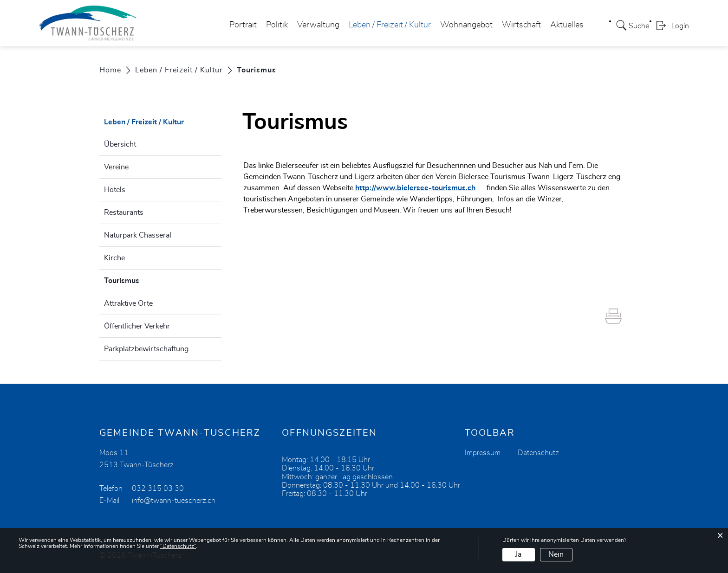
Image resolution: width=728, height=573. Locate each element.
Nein (556, 554)
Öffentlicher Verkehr (137, 326)
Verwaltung (318, 25)
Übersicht (120, 144)
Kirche (114, 258)
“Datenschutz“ (178, 546)
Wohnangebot (466, 25)
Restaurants (124, 212)
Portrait (243, 25)
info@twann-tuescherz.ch (174, 501)
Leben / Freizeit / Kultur (390, 25)
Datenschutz (538, 453)
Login (680, 26)
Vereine (116, 167)
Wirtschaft (521, 25)
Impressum (483, 453)
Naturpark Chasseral (138, 235)
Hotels (115, 190)
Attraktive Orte (128, 303)
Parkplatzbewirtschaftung (146, 349)
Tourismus (145, 279)
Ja (518, 554)
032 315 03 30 (158, 489)
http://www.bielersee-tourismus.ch (420, 188)
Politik (277, 25)
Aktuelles (567, 25)
